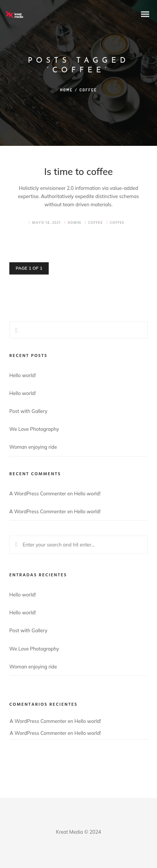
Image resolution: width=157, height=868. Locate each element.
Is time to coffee (79, 171)
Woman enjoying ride (33, 447)
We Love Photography (34, 429)
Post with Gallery (28, 411)
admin (73, 223)
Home (66, 90)
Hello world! (23, 375)
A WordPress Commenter (38, 493)
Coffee (95, 223)
